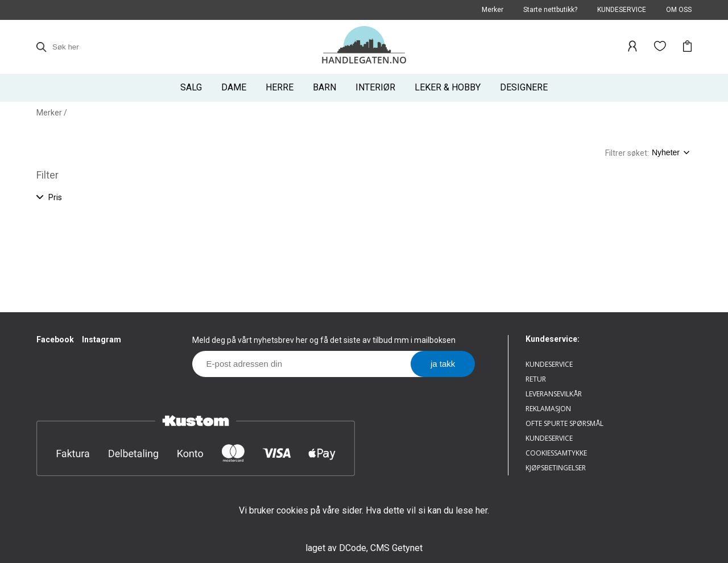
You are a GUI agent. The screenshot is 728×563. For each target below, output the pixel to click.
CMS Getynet (396, 548)
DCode (353, 548)
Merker (49, 113)
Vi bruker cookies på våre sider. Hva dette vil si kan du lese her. (364, 510)
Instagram (102, 340)
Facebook (55, 340)
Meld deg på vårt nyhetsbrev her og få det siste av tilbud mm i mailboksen (324, 340)
